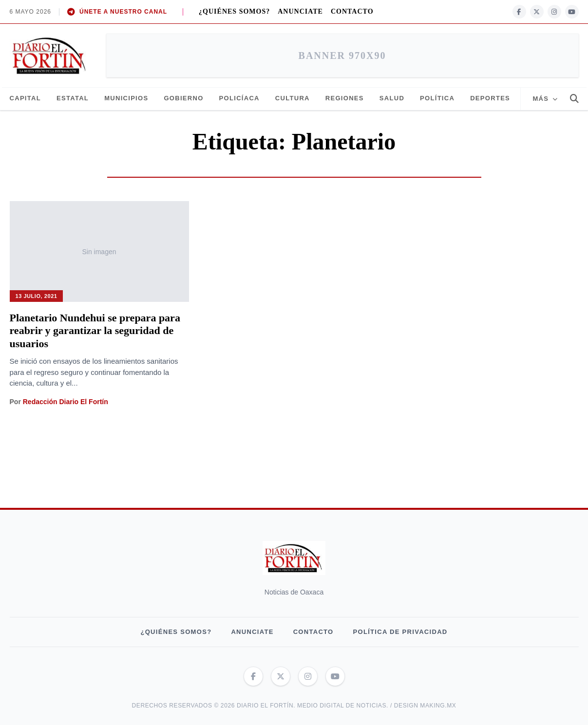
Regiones (345, 98)
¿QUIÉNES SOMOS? (234, 11)
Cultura (293, 98)
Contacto (352, 11)
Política (437, 98)
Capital (25, 98)
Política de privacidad (400, 632)
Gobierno (183, 98)
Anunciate (300, 11)
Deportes (490, 98)
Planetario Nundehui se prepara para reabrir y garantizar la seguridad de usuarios (95, 331)
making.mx (438, 706)
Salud (392, 98)
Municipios (126, 98)
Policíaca (239, 98)
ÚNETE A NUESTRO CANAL (117, 12)
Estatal (73, 98)
